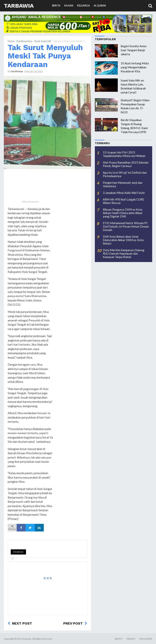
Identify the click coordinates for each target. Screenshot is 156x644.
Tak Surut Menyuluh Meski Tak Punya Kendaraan (45, 56)
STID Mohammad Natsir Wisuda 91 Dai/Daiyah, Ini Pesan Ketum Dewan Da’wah (126, 226)
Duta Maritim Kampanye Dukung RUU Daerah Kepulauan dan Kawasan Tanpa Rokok (124, 253)
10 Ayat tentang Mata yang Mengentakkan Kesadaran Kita (135, 67)
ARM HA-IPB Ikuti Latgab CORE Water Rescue (123, 201)
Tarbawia (19, 6)
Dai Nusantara (24, 41)
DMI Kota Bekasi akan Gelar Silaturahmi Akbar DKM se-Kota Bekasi (123, 240)
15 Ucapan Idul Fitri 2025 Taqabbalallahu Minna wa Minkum (124, 154)
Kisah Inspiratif (43, 41)
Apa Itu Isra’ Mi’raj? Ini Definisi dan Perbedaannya (125, 174)
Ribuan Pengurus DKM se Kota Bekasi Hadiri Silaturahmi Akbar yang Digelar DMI (123, 213)
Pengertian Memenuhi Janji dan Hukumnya (123, 184)
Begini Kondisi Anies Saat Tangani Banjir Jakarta (134, 50)
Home (11, 41)
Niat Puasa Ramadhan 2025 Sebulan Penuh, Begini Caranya (126, 164)
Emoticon (18, 552)
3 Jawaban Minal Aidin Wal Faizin (124, 193)
